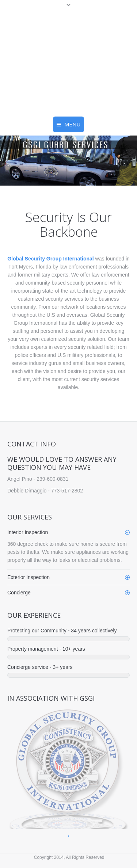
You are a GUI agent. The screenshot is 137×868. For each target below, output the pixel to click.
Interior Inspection (28, 532)
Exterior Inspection (28, 577)
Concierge (19, 593)
